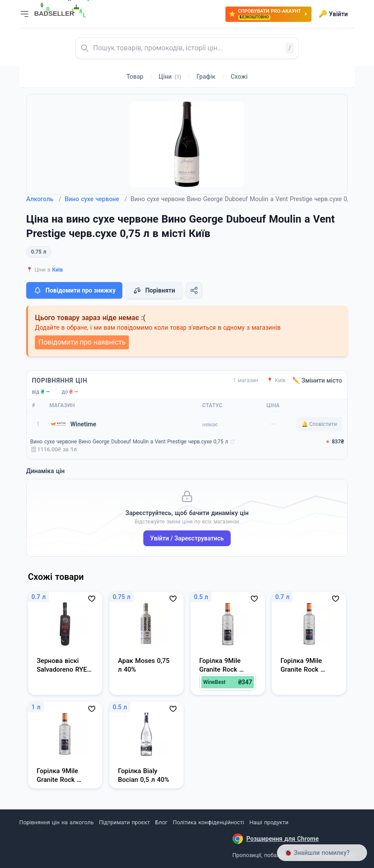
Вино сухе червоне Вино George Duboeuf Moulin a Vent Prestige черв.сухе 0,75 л (129, 442)
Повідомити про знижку (74, 290)
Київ (57, 270)
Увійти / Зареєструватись (187, 538)
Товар (135, 77)
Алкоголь (44, 199)
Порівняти (154, 290)
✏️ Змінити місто (317, 380)
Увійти (333, 14)
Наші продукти (269, 822)
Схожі (239, 77)
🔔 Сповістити (319, 424)
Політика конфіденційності (209, 822)
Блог (161, 822)
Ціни (170, 77)
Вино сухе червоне (96, 199)
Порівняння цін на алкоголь (56, 822)
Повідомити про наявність (82, 342)
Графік (206, 77)
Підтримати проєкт (125, 822)
